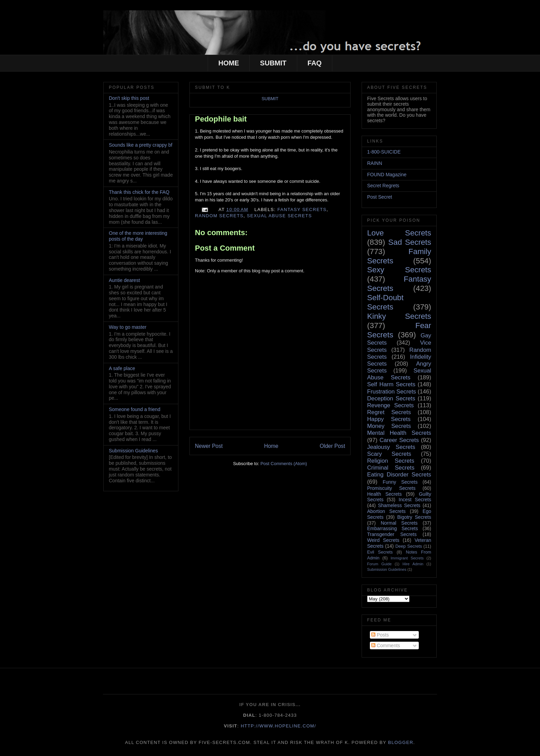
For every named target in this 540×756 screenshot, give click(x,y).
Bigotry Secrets (414, 517)
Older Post (332, 446)
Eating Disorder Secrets (399, 475)
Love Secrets (399, 233)
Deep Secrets (409, 546)
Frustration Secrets (392, 392)
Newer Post (209, 446)
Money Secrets (389, 426)
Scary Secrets (389, 454)
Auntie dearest (124, 280)
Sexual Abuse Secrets (279, 216)
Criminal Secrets (391, 468)
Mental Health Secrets (399, 433)
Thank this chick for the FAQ (139, 192)
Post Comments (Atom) (284, 464)
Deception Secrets (391, 398)
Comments (386, 645)
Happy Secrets (389, 419)
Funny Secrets (400, 482)
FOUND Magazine (387, 175)
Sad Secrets (410, 242)
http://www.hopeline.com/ (278, 726)
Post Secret (380, 197)
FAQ (315, 63)
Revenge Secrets (390, 405)
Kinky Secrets (399, 316)
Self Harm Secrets (391, 384)
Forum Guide (379, 564)
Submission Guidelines (133, 451)
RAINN (375, 163)
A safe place (122, 368)
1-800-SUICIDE (384, 152)
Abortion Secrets (386, 511)
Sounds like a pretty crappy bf (141, 145)
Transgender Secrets (392, 534)
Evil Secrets (380, 552)
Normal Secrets (399, 523)
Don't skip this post (129, 98)
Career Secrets (399, 440)
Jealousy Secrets (391, 447)
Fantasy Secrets (302, 209)
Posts (380, 635)
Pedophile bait (221, 119)
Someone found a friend (134, 409)
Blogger (401, 742)
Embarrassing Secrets (392, 528)
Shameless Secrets (399, 505)
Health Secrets (384, 494)
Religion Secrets (391, 461)
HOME (229, 63)
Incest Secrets (415, 500)
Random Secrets (219, 216)
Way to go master (128, 327)
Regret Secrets (389, 412)
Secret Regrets (383, 186)
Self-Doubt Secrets (385, 302)
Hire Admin (413, 564)
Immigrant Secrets (407, 558)
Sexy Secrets (399, 270)
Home (271, 446)
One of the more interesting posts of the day (138, 236)
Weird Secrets (383, 540)
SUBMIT (273, 63)
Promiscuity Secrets (391, 488)
